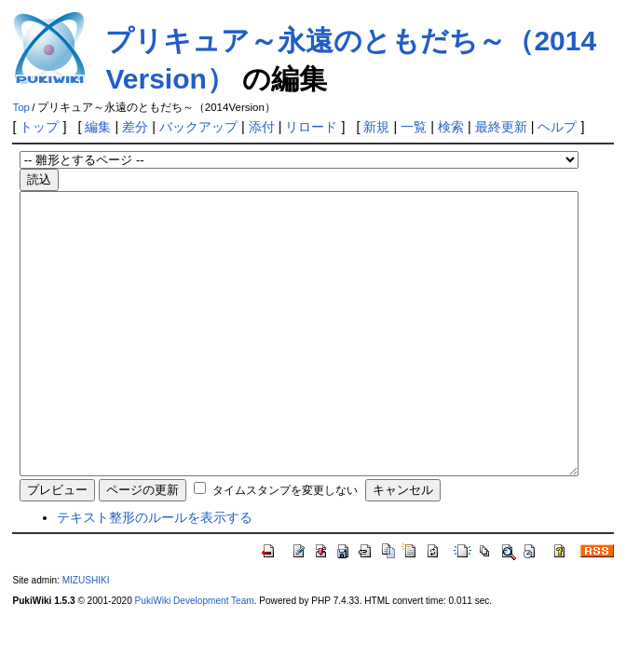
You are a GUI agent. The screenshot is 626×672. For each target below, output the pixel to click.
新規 (376, 127)
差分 (135, 127)
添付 (262, 127)
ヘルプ (557, 127)
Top (21, 107)
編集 (98, 127)
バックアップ (198, 127)
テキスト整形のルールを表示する (155, 573)
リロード (311, 127)
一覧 (414, 127)
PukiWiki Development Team (195, 657)
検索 (451, 127)
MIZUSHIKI (86, 636)
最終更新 (501, 127)
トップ (39, 127)
